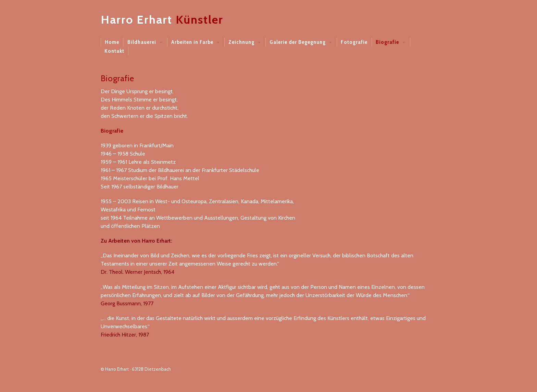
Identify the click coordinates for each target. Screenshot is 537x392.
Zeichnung (241, 42)
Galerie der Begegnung (298, 42)
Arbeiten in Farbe (192, 42)
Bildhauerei (142, 42)
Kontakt (114, 51)
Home (112, 42)
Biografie (387, 42)
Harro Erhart (136, 20)
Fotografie (354, 42)
